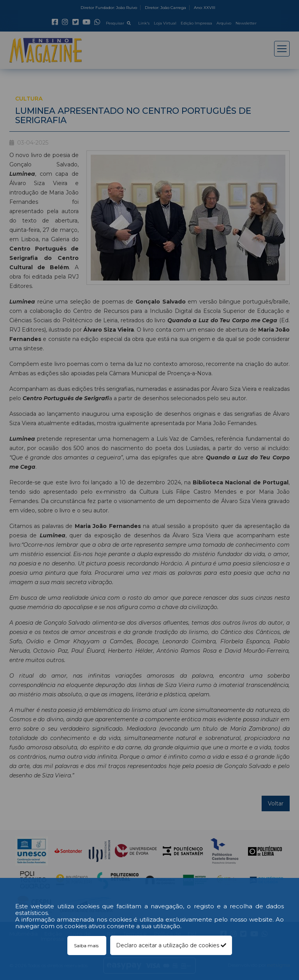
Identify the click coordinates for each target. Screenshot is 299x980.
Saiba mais (87, 946)
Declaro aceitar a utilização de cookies (171, 945)
